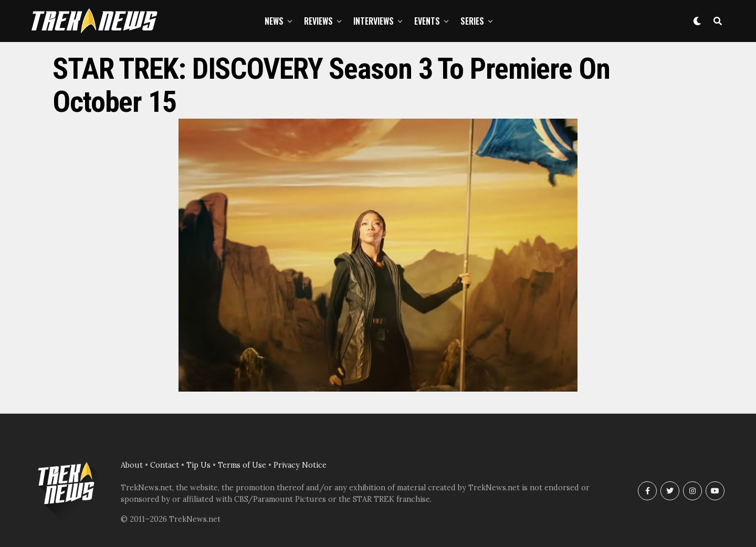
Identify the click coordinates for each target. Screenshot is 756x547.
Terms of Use (242, 465)
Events (427, 21)
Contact (165, 465)
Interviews (374, 21)
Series (472, 21)
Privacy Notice (300, 465)
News (274, 21)
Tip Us (198, 465)
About (132, 465)
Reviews (318, 21)
